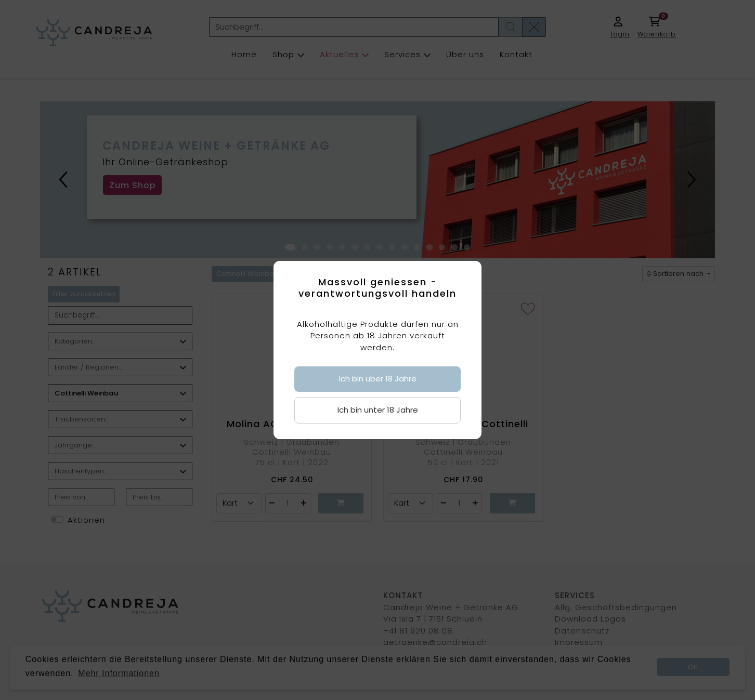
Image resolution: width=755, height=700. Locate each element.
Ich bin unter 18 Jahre (378, 410)
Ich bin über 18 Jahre (378, 379)
